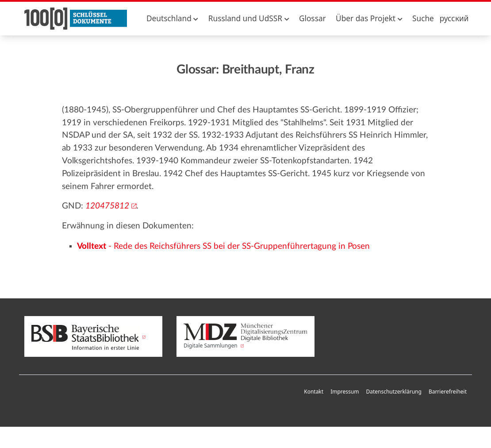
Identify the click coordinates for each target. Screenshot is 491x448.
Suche (423, 18)
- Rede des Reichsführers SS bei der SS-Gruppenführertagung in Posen (223, 246)
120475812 (107, 206)
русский (454, 18)
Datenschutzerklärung (393, 392)
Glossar (313, 18)
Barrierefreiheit (448, 392)
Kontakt (314, 392)
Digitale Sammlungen (245, 336)
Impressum (345, 392)
